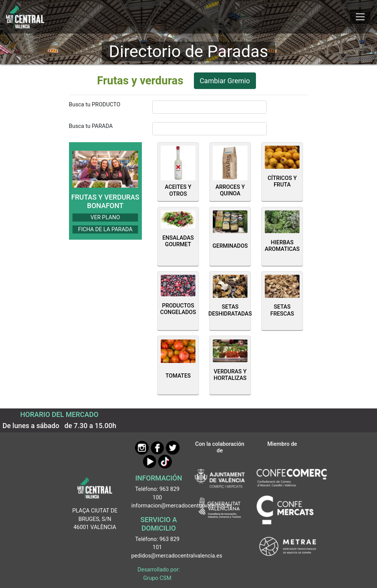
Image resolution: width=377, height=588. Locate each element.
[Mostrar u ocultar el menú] (360, 17)
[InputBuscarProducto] (210, 107)
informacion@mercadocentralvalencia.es (182, 506)
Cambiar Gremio (225, 81)
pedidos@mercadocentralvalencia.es (177, 556)
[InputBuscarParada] (210, 129)
